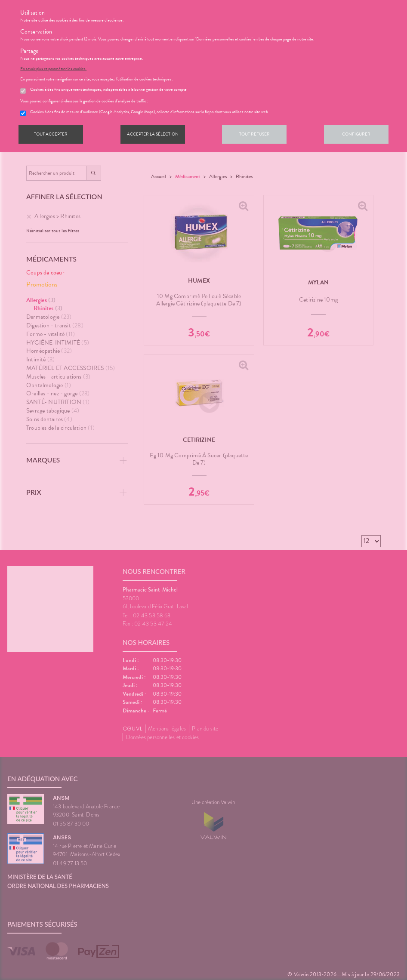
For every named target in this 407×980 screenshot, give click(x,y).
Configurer (356, 134)
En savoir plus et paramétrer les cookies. (53, 69)
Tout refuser (254, 134)
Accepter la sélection (153, 134)
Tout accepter (51, 134)
